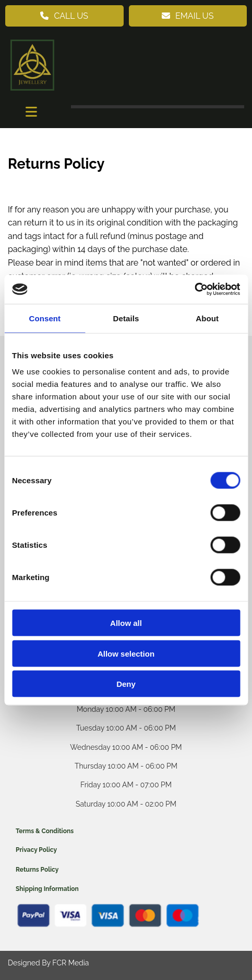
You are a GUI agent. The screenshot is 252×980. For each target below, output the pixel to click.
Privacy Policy (36, 850)
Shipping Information (47, 889)
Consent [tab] (45, 318)
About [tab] (207, 318)
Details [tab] (126, 318)
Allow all (126, 623)
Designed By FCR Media (49, 963)
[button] (64, 16)
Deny (126, 684)
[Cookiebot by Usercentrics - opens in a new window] (194, 290)
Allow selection (126, 653)
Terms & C (31, 831)
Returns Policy (37, 870)
